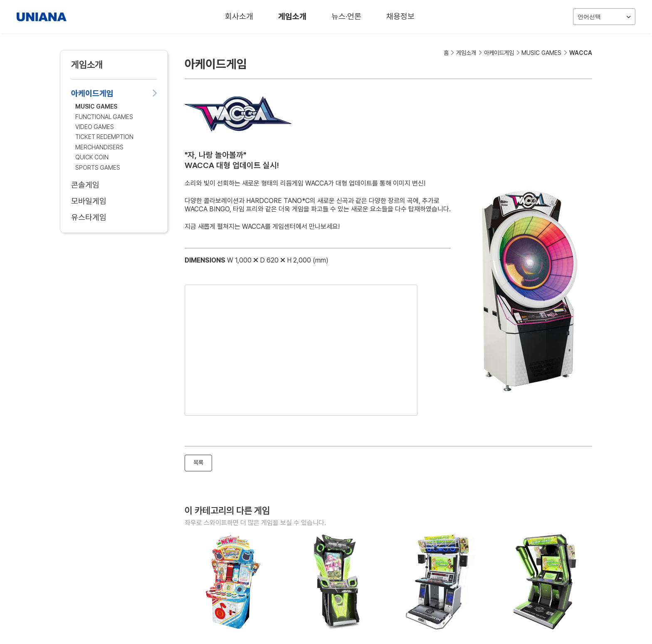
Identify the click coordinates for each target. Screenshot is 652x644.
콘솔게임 (114, 185)
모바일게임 (114, 201)
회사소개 (239, 16)
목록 (198, 462)
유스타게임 (114, 217)
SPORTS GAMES (98, 167)
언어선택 (604, 17)
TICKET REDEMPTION (104, 137)
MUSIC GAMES (96, 106)
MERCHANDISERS (99, 147)
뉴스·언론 (346, 16)
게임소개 (292, 16)
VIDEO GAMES (95, 127)
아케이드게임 (114, 93)
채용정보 (400, 16)
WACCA (581, 53)
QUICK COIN (92, 157)
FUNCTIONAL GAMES (104, 117)
